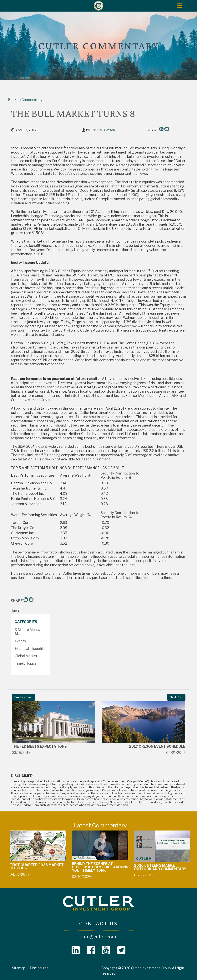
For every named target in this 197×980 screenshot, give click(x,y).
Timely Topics (26, 663)
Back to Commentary (25, 100)
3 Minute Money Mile (28, 632)
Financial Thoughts (30, 649)
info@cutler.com (99, 937)
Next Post (176, 697)
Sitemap (19, 968)
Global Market (26, 656)
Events (20, 641)
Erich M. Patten (103, 130)
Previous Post (23, 697)
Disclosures (39, 968)
